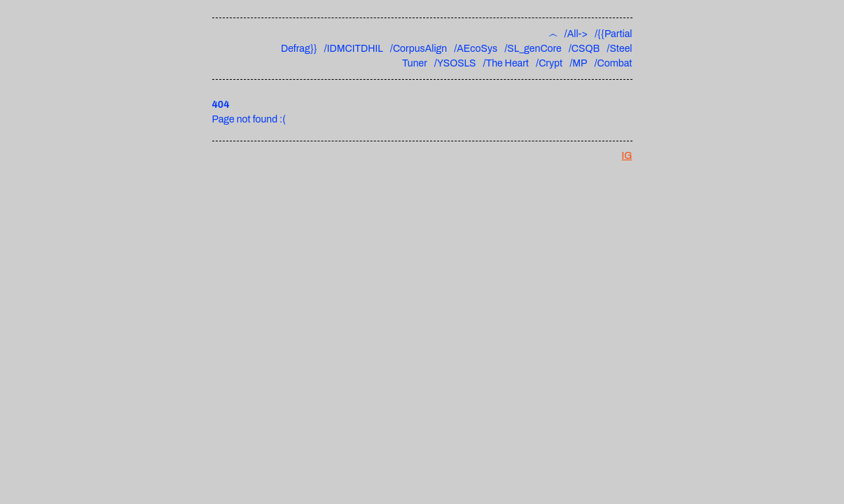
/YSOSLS (455, 63)
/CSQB (584, 49)
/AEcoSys (476, 49)
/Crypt (549, 63)
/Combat (613, 63)
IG (627, 156)
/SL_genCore (533, 49)
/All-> (576, 34)
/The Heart (506, 63)
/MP (578, 63)
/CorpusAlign (418, 49)
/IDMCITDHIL (354, 49)
